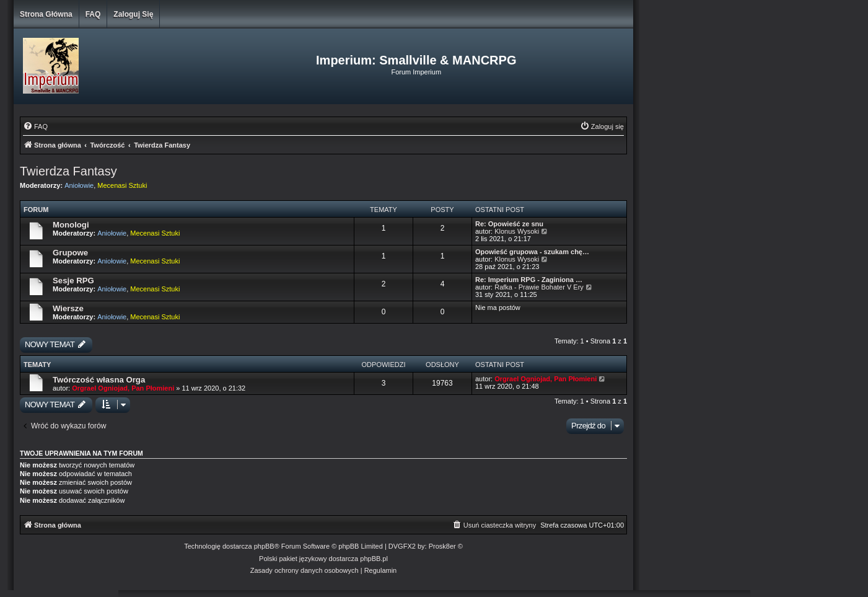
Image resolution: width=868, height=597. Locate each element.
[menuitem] (35, 126)
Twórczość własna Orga (99, 380)
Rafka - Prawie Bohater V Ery (539, 287)
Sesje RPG (73, 281)
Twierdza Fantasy (68, 171)
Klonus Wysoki (517, 231)
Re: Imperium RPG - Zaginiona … (529, 280)
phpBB (264, 546)
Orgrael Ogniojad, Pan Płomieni (123, 388)
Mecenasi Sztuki (122, 185)
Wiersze (68, 308)
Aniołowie (79, 185)
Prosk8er (442, 546)
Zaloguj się (133, 14)
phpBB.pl (374, 559)
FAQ (93, 14)
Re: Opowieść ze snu (509, 224)
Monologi (71, 225)
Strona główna (46, 14)
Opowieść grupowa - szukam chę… (532, 252)
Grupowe (70, 253)
